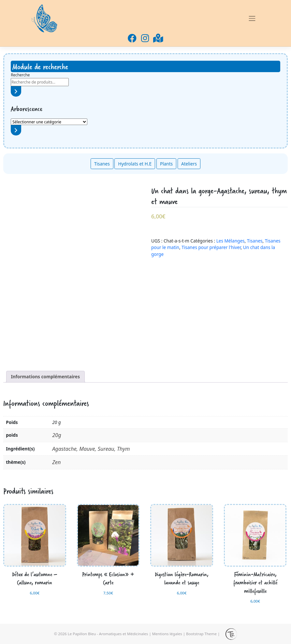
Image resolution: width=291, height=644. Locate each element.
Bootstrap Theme (201, 633)
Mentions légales (167, 633)
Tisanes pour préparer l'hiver (211, 247)
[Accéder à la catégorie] (16, 130)
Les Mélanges (231, 241)
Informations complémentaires (45, 377)
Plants (166, 164)
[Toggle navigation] (252, 19)
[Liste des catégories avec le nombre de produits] (49, 122)
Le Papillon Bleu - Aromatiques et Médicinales (108, 633)
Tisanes (102, 164)
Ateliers (189, 164)
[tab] (45, 377)
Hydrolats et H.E (135, 164)
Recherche (20, 75)
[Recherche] (16, 91)
